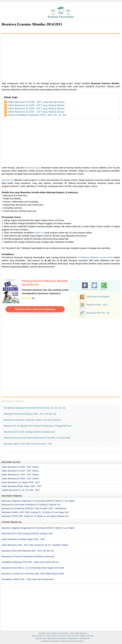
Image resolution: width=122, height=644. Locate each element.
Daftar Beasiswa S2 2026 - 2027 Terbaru (20, 471)
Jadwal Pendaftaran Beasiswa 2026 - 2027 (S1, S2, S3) (37, 115)
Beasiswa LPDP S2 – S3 (98, 313)
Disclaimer (62, 636)
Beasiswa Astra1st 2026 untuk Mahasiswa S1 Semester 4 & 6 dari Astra (37, 438)
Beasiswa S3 (85, 638)
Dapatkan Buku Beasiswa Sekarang (35, 309)
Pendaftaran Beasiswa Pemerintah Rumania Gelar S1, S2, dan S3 (34, 408)
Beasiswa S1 (63, 638)
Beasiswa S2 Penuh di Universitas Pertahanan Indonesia (28, 556)
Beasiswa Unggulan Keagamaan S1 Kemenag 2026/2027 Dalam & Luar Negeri (38, 501)
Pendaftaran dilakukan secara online (95, 257)
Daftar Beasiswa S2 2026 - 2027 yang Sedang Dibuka (36, 109)
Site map (90, 636)
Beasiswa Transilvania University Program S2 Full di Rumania (32, 420)
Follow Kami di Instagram (98, 297)
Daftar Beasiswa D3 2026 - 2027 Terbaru (20, 479)
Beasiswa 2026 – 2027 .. (98, 305)
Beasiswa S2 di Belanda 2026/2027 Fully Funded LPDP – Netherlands (34, 508)
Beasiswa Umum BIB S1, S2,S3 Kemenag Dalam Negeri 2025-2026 (33, 568)
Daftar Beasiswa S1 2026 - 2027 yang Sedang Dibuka (36, 105)
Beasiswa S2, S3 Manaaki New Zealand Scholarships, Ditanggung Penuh (38, 426)
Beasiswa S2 (8, 180)
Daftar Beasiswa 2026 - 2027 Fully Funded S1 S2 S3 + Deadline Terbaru (35, 545)
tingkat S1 (39, 233)
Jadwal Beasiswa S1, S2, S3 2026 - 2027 (21, 490)
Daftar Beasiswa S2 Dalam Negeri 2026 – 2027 (23, 539)
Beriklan (82, 636)
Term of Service (73, 636)
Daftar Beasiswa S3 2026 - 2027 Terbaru (20, 467)
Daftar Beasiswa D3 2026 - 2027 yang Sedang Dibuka (36, 102)
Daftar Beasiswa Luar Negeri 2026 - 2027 (21, 482)
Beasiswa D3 (53, 638)
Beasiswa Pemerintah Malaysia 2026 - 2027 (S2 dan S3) (30, 414)
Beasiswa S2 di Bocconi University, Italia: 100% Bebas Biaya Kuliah (33, 574)
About (34, 636)
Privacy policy (52, 636)
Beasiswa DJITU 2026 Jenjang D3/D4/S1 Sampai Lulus (29, 432)
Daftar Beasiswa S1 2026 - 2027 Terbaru (20, 475)
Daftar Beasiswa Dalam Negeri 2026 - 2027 (22, 486)
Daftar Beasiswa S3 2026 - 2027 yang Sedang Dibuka (36, 112)
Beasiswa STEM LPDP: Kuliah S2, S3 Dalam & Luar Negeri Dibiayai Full (35, 516)
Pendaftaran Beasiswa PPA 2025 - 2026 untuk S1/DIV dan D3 (30, 562)
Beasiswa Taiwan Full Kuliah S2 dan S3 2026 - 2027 (28, 444)
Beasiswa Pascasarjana (60, 633)
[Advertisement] (61, 57)
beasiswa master (33, 168)
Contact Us (41, 636)
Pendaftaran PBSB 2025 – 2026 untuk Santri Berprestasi (28, 579)
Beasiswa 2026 (41, 638)
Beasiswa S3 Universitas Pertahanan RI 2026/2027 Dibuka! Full (31, 505)
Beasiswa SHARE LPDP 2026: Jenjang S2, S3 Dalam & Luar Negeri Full (35, 512)
